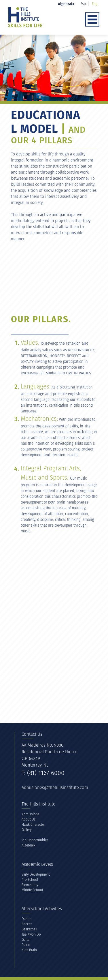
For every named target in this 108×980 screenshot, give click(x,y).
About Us (29, 819)
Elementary (30, 885)
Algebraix (29, 845)
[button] (62, 20)
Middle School (32, 890)
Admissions (31, 814)
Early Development (36, 874)
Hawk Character (33, 824)
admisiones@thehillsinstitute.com (55, 787)
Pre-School (30, 879)
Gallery (27, 830)
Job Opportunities (35, 840)
